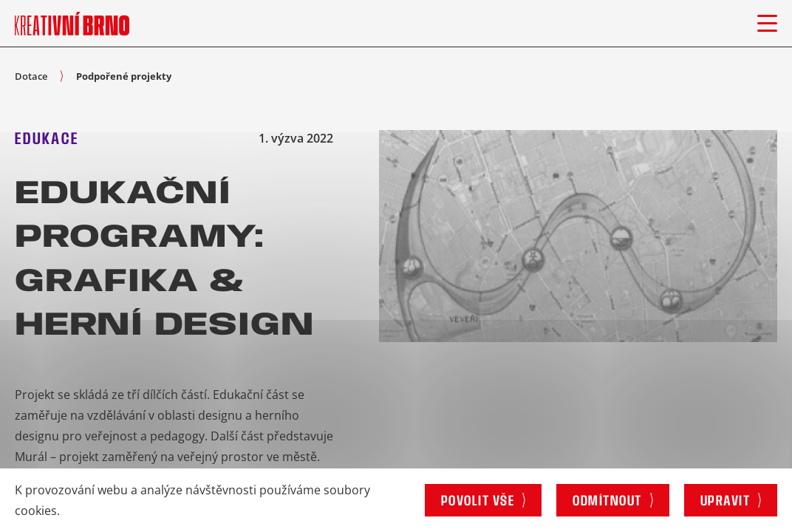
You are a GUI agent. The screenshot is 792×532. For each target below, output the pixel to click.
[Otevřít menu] (767, 23)
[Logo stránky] (72, 23)
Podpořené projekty (124, 76)
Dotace (31, 76)
